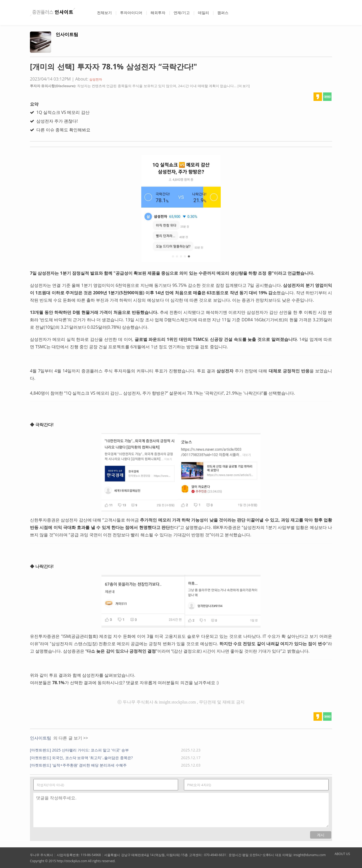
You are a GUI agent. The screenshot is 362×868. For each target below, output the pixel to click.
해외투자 (158, 13)
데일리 (204, 13)
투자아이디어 (131, 13)
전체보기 (104, 13)
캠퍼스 (223, 13)
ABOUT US (342, 854)
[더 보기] (244, 86)
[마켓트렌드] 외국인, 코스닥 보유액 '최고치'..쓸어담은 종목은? (81, 758)
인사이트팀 (67, 34)
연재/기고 (182, 13)
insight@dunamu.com (310, 855)
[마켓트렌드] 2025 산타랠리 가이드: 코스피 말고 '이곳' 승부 (79, 750)
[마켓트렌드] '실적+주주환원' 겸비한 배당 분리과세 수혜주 (78, 765)
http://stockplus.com (72, 861)
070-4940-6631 (215, 855)
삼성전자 (96, 79)
